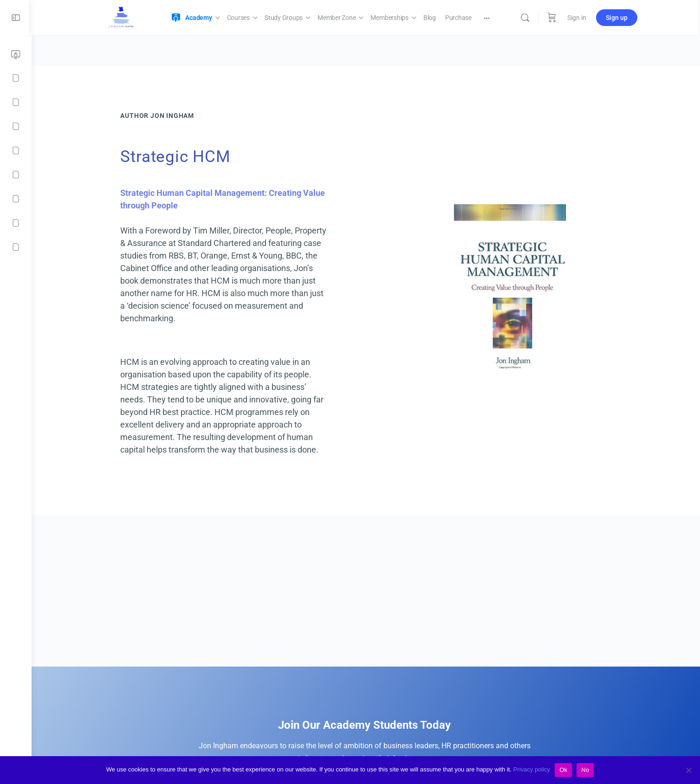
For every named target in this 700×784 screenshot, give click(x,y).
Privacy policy (532, 769)
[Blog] (16, 175)
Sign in (579, 18)
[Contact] (16, 247)
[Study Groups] (16, 102)
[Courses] (16, 78)
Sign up (619, 18)
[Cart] (554, 18)
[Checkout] (16, 223)
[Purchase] (16, 199)
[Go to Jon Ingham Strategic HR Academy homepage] (123, 17)
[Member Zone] (16, 126)
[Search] (527, 18)
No (585, 770)
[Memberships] (16, 150)
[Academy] (16, 55)
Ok (563, 770)
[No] (688, 770)
